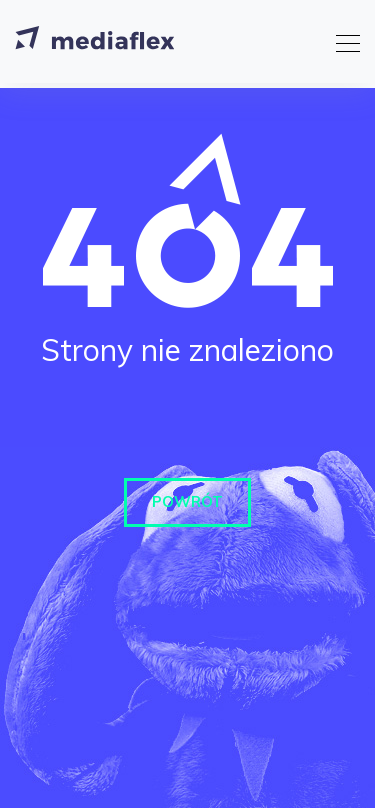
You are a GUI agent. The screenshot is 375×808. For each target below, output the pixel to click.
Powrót (187, 501)
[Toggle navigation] (342, 41)
